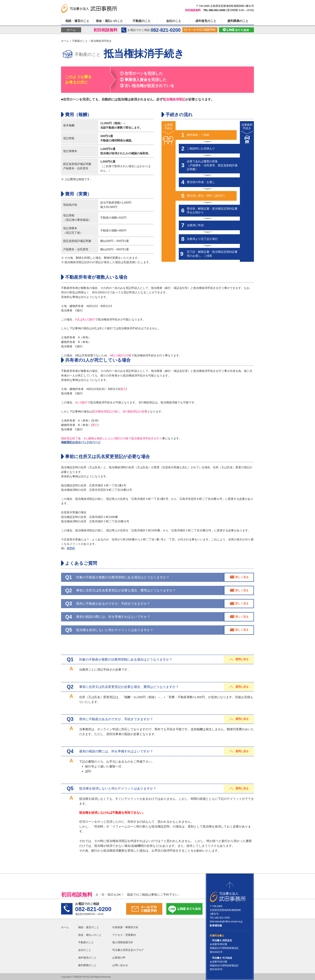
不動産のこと (142, 21)
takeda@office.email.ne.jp (229, 922)
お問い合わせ (120, 965)
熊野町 (71, 548)
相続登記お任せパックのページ (81, 442)
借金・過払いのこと (109, 21)
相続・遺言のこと (77, 21)
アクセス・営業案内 (124, 935)
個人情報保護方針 (123, 942)
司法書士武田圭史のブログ (128, 950)
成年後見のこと (206, 21)
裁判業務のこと (238, 21)
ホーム (71, 30)
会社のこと (174, 21)
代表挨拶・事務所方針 (125, 927)
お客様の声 (119, 958)
